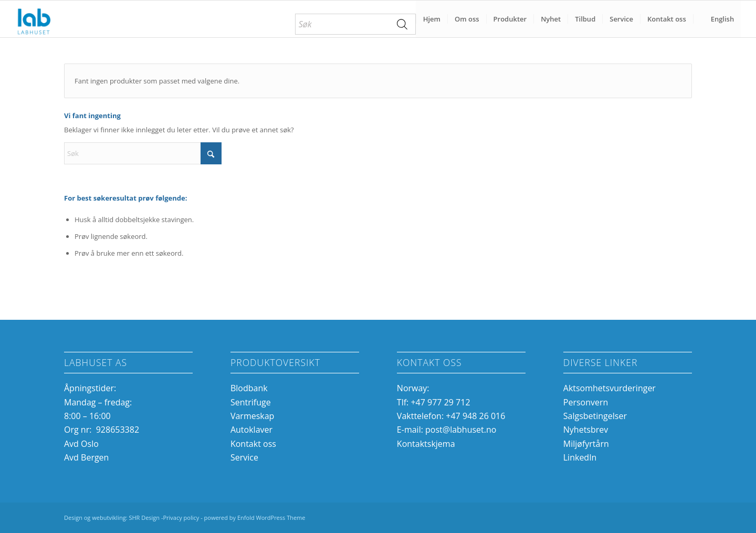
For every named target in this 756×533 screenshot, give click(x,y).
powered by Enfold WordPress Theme (255, 518)
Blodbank (249, 388)
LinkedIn (580, 457)
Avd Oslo (81, 444)
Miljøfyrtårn (586, 444)
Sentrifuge (251, 402)
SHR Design (145, 518)
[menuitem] (355, 24)
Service (244, 457)
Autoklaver (251, 430)
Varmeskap (252, 416)
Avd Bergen (86, 457)
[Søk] (143, 153)
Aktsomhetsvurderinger (610, 388)
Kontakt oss (253, 444)
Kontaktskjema (426, 444)
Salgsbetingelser (595, 416)
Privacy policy (181, 518)
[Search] (403, 24)
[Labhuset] (33, 19)
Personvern (586, 402)
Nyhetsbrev (586, 430)
